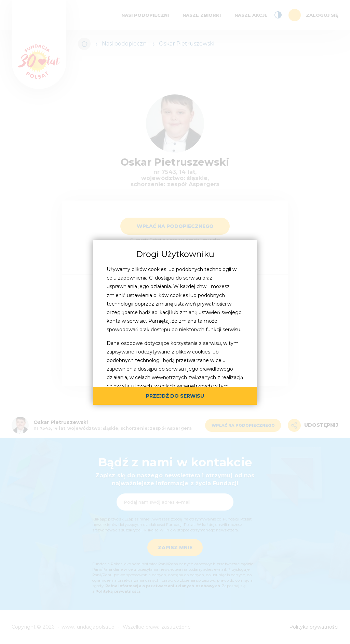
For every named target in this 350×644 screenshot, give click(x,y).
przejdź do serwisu (175, 396)
